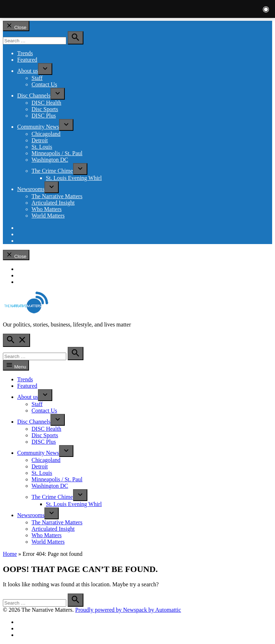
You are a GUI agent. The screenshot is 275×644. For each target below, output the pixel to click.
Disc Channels (34, 96)
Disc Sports (45, 109)
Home (10, 554)
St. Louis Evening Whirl (74, 178)
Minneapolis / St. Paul (57, 153)
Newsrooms (31, 189)
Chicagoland (46, 134)
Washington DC (50, 160)
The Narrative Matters (57, 196)
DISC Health (46, 103)
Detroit (40, 140)
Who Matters (47, 209)
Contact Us (44, 84)
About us (28, 71)
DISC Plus (44, 116)
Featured (27, 60)
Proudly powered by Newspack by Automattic (128, 610)
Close (16, 26)
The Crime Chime (52, 171)
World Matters (48, 216)
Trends (25, 53)
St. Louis (42, 147)
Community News (38, 127)
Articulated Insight (53, 203)
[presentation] (45, 69)
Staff (37, 78)
